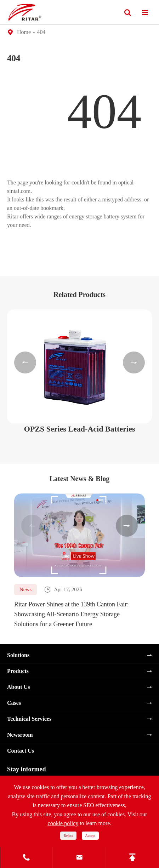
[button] (25, 362)
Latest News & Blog (79, 479)
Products (18, 671)
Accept (90, 836)
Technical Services (29, 719)
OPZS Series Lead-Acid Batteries (79, 429)
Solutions (18, 655)
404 (41, 32)
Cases (14, 703)
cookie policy (63, 823)
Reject (68, 836)
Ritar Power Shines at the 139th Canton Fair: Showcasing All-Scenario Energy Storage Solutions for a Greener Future (71, 614)
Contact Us (21, 751)
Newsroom (20, 735)
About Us (18, 687)
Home (24, 32)
